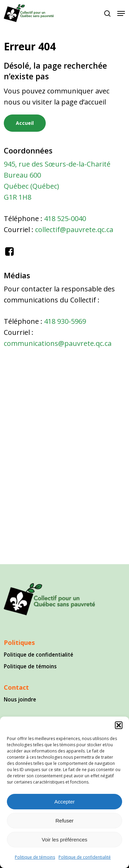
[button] (119, 725)
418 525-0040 (65, 218)
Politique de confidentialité (85, 857)
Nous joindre (20, 699)
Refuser (64, 821)
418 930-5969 (65, 321)
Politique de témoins (35, 857)
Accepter (64, 802)
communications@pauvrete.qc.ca (58, 343)
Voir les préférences (64, 840)
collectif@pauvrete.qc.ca (74, 230)
